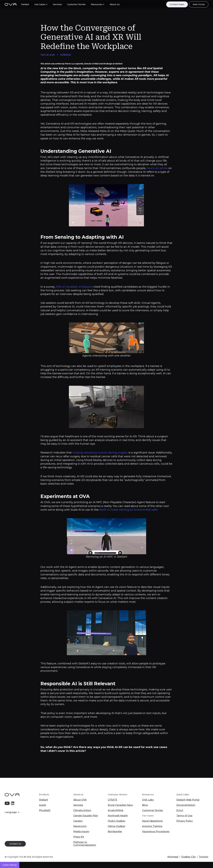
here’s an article (157, 168)
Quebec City (188, 857)
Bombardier (115, 831)
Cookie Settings (10, 865)
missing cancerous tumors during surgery (100, 453)
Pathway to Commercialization (85, 844)
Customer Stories (153, 810)
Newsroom (80, 826)
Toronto (203, 857)
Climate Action (82, 810)
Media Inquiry (81, 831)
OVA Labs (148, 800)
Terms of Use (184, 816)
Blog (145, 805)
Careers (78, 821)
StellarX (43, 800)
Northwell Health (118, 816)
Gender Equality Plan (86, 816)
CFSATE (113, 800)
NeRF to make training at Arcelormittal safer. (129, 510)
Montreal (173, 857)
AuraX (43, 805)
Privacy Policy (185, 821)
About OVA (80, 800)
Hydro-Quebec (117, 821)
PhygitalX (45, 810)
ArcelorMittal (116, 810)
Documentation (186, 805)
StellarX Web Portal (188, 800)
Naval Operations (152, 821)
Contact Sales (177, 4)
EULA (180, 810)
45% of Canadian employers (74, 287)
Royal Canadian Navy (120, 805)
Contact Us (15, 844)
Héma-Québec (117, 826)
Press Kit (79, 837)
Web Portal (199, 4)
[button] (41, 4)
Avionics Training (152, 826)
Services (78, 805)
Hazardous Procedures (156, 831)
